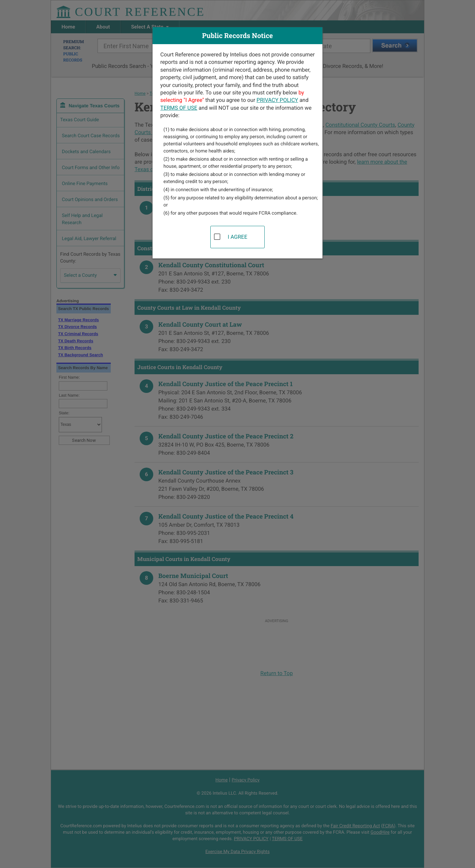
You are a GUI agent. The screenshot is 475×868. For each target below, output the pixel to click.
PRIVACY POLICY (277, 100)
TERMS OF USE (179, 108)
